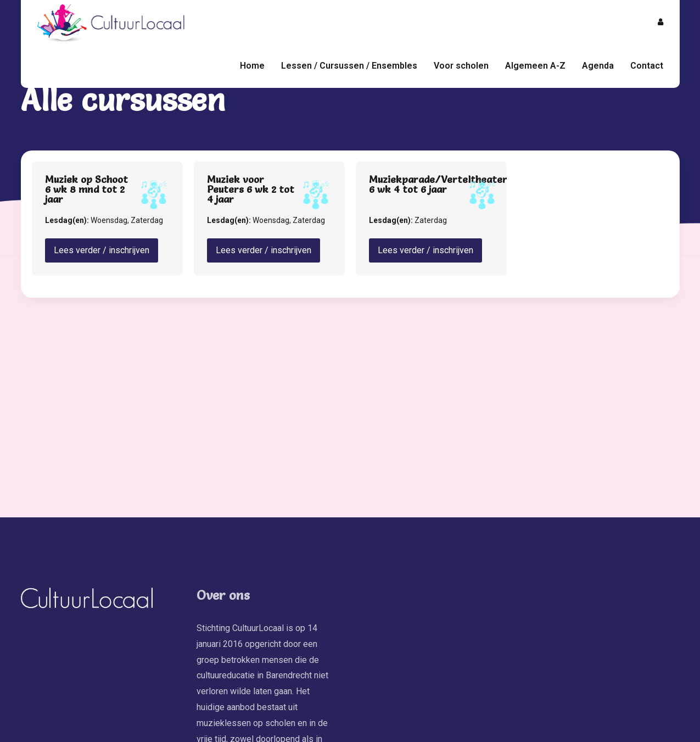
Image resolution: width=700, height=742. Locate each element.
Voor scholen (461, 66)
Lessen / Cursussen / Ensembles (349, 66)
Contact (647, 66)
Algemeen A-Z (535, 66)
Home (252, 66)
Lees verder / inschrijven (102, 250)
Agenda (598, 66)
